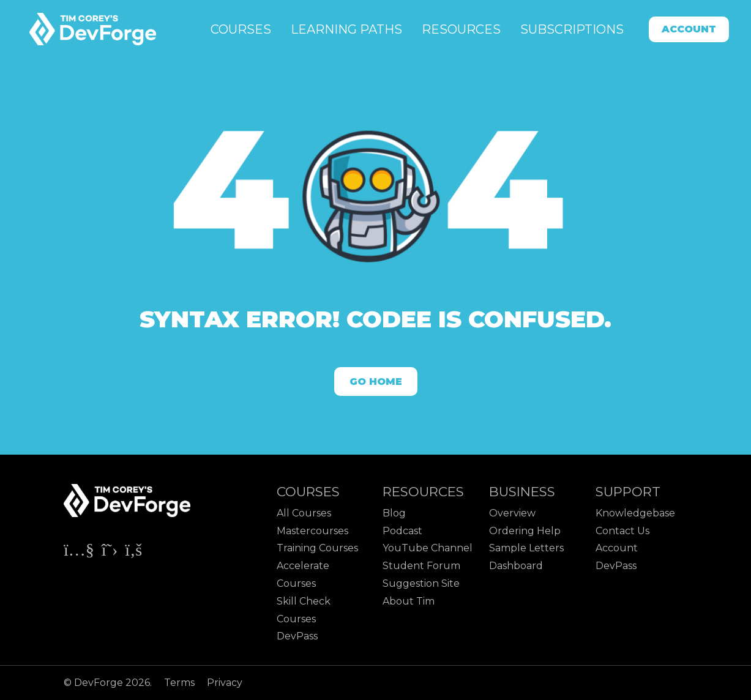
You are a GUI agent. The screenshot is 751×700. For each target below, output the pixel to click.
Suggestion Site (421, 583)
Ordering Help (525, 531)
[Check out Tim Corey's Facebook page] (133, 552)
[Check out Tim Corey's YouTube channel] (80, 552)
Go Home (376, 382)
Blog (394, 513)
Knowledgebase (635, 513)
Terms (181, 683)
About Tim (409, 601)
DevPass (297, 636)
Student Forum (421, 566)
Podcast (402, 531)
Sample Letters (526, 548)
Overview (512, 513)
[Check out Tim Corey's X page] (111, 552)
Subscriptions (572, 29)
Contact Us (622, 531)
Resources (461, 29)
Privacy (225, 683)
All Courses (304, 513)
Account (689, 29)
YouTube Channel (428, 548)
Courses (241, 29)
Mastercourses (312, 531)
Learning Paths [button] (346, 29)
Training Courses (317, 548)
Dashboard (516, 566)
